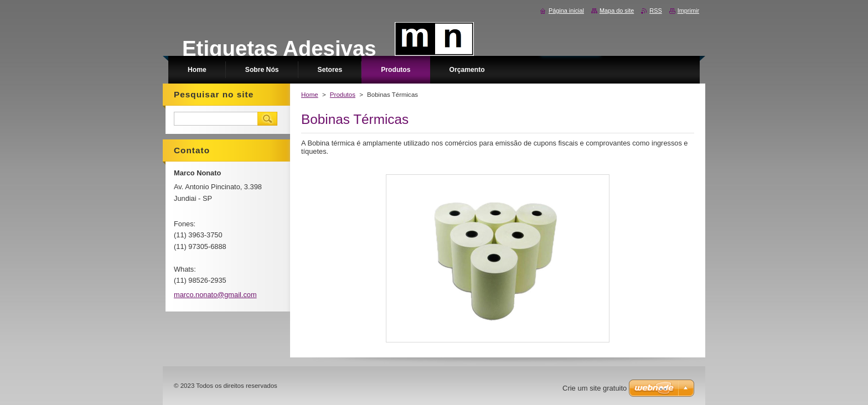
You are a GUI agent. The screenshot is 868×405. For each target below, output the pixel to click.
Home (310, 95)
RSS (655, 11)
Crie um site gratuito (595, 388)
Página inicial (566, 11)
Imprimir (688, 11)
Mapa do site (617, 11)
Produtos (343, 95)
